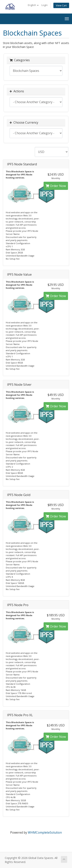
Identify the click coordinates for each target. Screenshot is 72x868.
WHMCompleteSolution (45, 832)
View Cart (61, 5)
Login (45, 5)
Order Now (56, 186)
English (33, 5)
